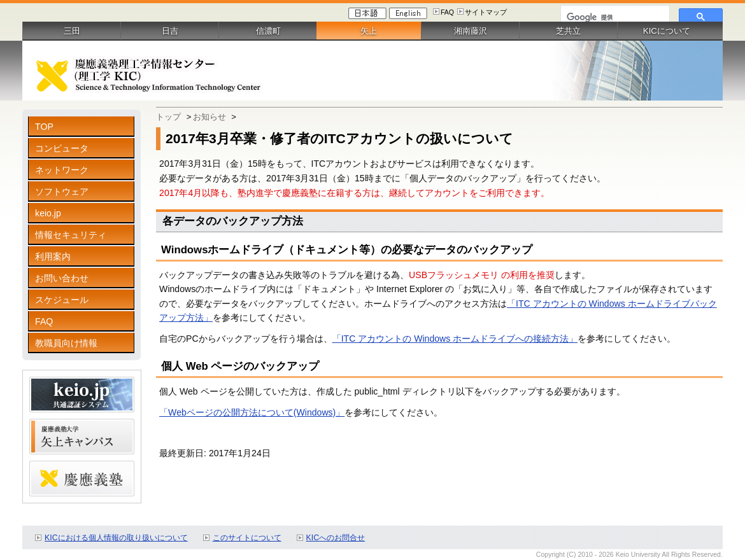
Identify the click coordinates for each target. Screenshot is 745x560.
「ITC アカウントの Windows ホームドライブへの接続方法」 (455, 339)
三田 (72, 31)
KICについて (667, 31)
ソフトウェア (62, 192)
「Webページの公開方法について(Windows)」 (252, 412)
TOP (44, 127)
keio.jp (48, 213)
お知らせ (209, 117)
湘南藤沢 (471, 31)
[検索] (614, 17)
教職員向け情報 (66, 343)
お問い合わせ (62, 278)
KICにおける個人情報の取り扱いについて (116, 538)
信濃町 (268, 31)
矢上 (369, 31)
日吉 (170, 31)
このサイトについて (247, 538)
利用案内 (53, 256)
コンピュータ (62, 148)
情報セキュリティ (71, 235)
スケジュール (62, 300)
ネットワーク (62, 170)
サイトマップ (486, 12)
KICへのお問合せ (336, 538)
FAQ (447, 12)
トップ (168, 117)
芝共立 (568, 31)
